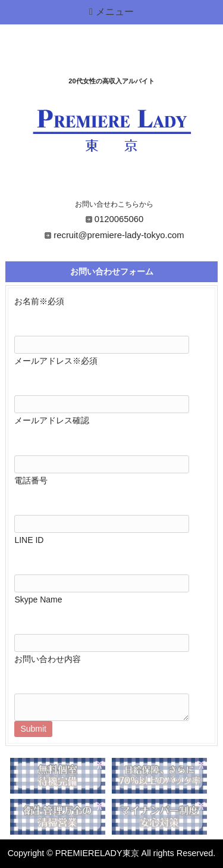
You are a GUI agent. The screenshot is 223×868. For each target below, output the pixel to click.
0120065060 (119, 219)
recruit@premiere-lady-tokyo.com (119, 235)
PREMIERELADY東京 (97, 853)
